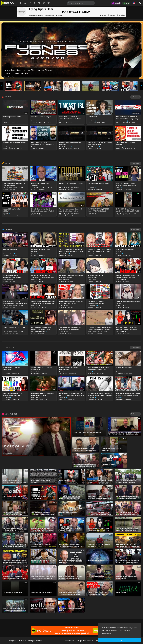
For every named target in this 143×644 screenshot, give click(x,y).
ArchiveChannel (36, 398)
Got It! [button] (120, 640)
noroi (4, 372)
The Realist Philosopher (39, 331)
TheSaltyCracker (64, 306)
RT (4, 121)
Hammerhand (93, 306)
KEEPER (119, 187)
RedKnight (119, 372)
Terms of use (70, 641)
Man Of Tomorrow (122, 121)
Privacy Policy (81, 641)
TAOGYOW (63, 398)
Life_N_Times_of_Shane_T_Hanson (13, 187)
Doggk (90, 372)
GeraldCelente (92, 213)
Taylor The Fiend (8, 280)
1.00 (26, 168)
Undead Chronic (36, 213)
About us (90, 641)
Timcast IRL (63, 121)
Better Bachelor (65, 254)
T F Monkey (92, 187)
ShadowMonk (35, 372)
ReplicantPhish (92, 254)
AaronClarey (92, 121)
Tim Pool (34, 147)
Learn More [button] (107, 633)
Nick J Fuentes (8, 453)
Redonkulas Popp (37, 121)
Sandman (7, 213)
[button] (134, 3)
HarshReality (63, 372)
